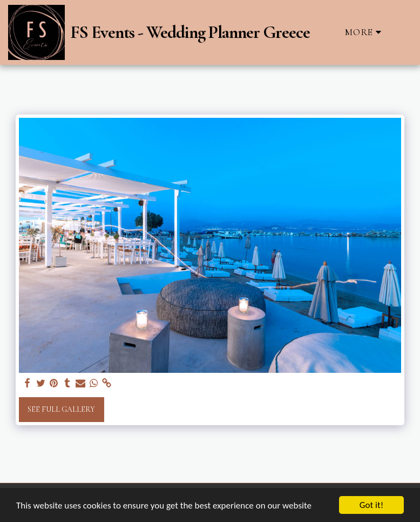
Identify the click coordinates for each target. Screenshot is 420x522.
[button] (403, 32)
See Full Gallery (61, 409)
